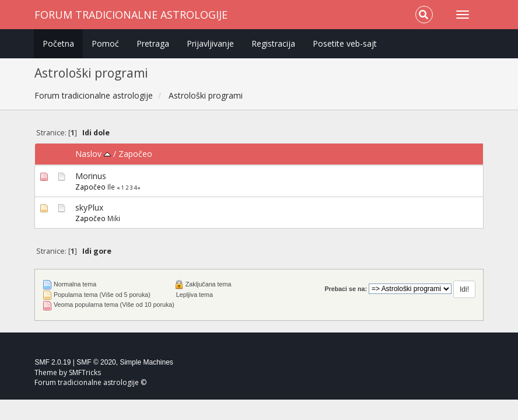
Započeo (135, 154)
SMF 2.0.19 (52, 362)
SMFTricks (85, 372)
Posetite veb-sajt (345, 43)
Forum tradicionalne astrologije (131, 15)
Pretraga (153, 43)
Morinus (91, 176)
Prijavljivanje (210, 43)
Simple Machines (146, 362)
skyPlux (89, 207)
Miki (114, 218)
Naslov (93, 154)
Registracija (273, 43)
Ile (111, 187)
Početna (58, 43)
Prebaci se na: (346, 289)
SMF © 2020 (96, 362)
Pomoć (105, 43)
